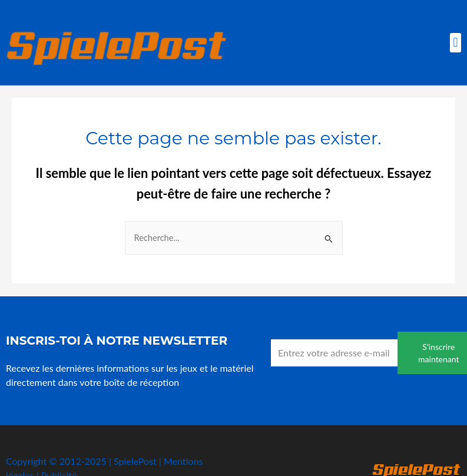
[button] (456, 43)
